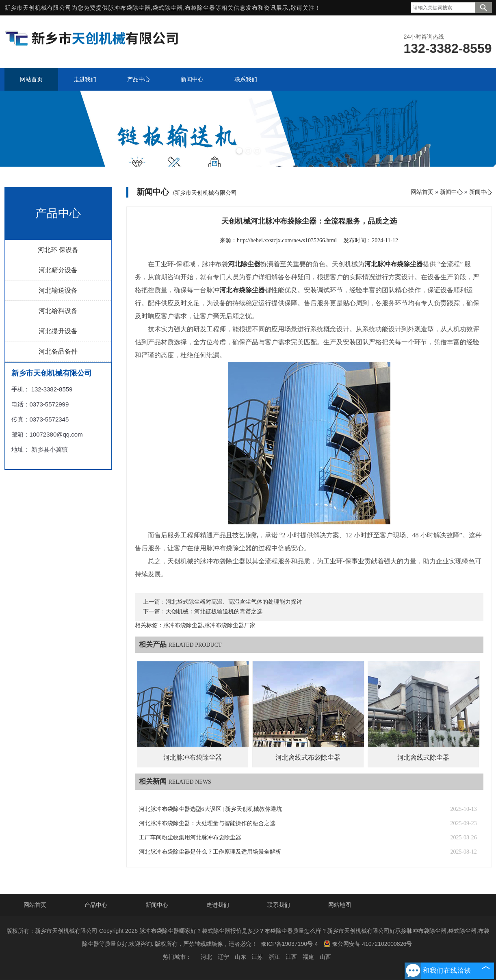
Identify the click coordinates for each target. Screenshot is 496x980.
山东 (240, 957)
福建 (308, 957)
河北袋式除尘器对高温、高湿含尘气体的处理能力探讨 (234, 602)
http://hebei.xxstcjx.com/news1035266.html (287, 240)
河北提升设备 (58, 331)
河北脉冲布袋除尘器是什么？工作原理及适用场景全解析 (210, 852)
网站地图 (340, 905)
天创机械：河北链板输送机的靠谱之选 (214, 612)
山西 (325, 957)
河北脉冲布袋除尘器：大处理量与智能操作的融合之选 (207, 823)
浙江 (274, 957)
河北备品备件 (58, 351)
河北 (206, 957)
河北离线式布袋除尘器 (308, 757)
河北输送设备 (58, 290)
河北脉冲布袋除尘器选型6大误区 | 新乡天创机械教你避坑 (211, 809)
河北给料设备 (58, 311)
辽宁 (223, 957)
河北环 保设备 (58, 250)
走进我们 (218, 905)
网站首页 (422, 192)
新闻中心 (451, 192)
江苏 (257, 957)
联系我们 (279, 905)
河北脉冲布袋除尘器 (193, 757)
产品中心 (96, 905)
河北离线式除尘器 (423, 757)
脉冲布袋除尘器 (129, 8)
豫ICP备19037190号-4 (289, 944)
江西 (291, 957)
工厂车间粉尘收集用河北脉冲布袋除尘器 (190, 838)
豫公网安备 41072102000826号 (368, 943)
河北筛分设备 (58, 270)
